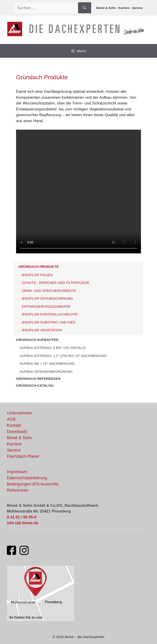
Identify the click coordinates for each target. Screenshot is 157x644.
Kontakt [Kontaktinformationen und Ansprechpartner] (14, 425)
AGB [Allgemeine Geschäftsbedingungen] (11, 419)
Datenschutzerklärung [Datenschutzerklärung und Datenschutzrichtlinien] (27, 478)
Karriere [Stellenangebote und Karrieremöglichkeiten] (14, 444)
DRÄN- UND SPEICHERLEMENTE (49, 291)
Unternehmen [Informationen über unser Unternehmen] (19, 413)
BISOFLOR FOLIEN (37, 275)
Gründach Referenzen (38, 379)
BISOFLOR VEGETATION (42, 330)
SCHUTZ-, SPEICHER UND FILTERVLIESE (56, 283)
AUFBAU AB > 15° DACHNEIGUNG (47, 363)
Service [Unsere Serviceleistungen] (14, 450)
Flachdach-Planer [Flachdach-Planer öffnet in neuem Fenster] (23, 456)
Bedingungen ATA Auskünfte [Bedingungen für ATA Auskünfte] (33, 484)
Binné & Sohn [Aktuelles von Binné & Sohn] (20, 438)
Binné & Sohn (106, 8)
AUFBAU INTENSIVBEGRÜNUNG (46, 371)
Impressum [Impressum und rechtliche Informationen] (17, 472)
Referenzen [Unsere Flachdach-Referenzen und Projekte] (18, 490)
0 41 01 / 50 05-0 (22, 517)
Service (137, 8)
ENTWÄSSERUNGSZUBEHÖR (46, 306)
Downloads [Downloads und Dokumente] (17, 432)
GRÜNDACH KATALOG (35, 385)
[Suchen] (85, 8)
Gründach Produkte (39, 267)
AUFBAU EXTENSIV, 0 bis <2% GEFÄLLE (53, 348)
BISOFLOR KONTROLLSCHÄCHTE (50, 314)
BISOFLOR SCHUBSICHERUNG (47, 298)
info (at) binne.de (23, 523)
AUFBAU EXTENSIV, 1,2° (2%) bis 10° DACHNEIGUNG (63, 356)
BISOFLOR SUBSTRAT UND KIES (49, 322)
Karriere (124, 8)
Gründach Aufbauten (37, 340)
